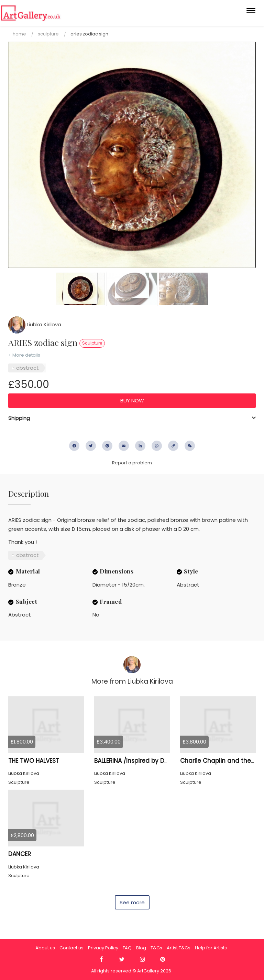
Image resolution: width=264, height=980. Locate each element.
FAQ (127, 948)
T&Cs (156, 948)
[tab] (132, 418)
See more (132, 902)
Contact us (71, 948)
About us (45, 948)
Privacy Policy (103, 948)
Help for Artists (211, 948)
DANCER (20, 854)
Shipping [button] (19, 418)
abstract (27, 368)
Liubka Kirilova (35, 324)
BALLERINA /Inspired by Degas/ (138, 761)
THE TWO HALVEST (34, 761)
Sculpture (48, 34)
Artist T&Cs (179, 948)
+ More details (24, 355)
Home (19, 34)
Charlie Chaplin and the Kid (221, 761)
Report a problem (132, 463)
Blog (141, 948)
